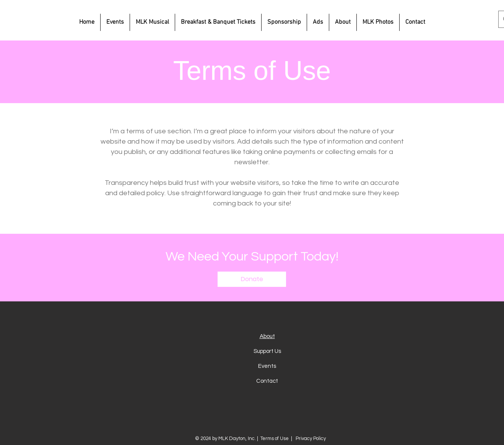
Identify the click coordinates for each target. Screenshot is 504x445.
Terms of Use (275, 439)
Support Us (267, 351)
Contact (267, 381)
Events (267, 366)
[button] (252, 279)
